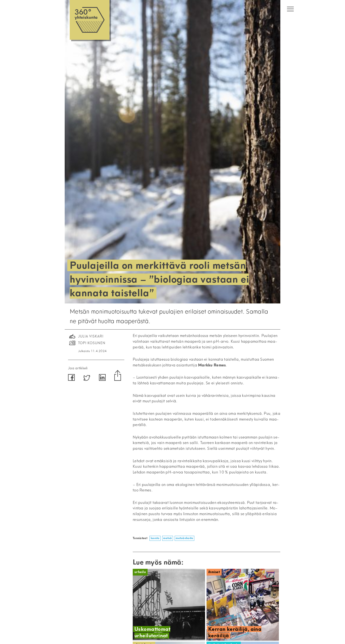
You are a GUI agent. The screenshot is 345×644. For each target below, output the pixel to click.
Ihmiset (214, 572)
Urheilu (140, 572)
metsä (167, 538)
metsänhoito (184, 538)
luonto (155, 538)
